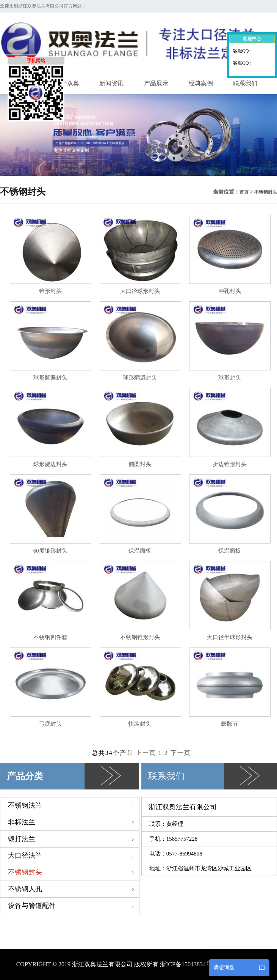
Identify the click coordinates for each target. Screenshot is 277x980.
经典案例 (201, 83)
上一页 (147, 753)
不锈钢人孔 (74, 889)
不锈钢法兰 (74, 805)
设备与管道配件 (74, 906)
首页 (244, 192)
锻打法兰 (74, 839)
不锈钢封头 (266, 192)
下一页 (181, 753)
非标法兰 (74, 822)
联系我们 (245, 83)
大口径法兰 (74, 856)
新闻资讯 (111, 83)
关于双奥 (67, 83)
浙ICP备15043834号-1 (188, 964)
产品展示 (156, 83)
